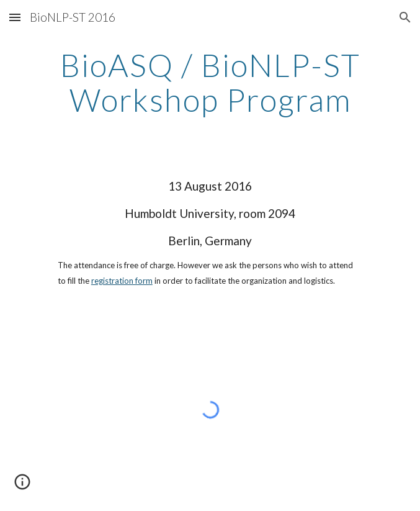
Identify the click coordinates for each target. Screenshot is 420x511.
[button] (15, 17)
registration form (122, 281)
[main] (210, 82)
